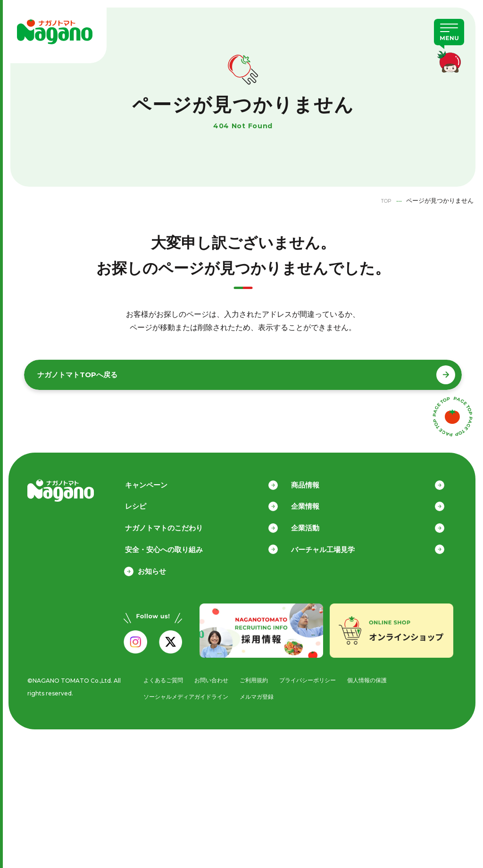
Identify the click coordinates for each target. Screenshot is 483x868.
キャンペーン (159, 478)
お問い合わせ (211, 676)
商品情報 (318, 478)
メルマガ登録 (260, 694)
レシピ (148, 500)
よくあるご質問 (160, 676)
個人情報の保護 (377, 676)
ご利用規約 (256, 676)
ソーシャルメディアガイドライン (184, 694)
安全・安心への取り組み (177, 545)
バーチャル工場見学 (336, 545)
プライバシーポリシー (313, 676)
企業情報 (318, 500)
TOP (384, 200)
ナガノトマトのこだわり (177, 523)
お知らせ (152, 567)
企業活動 (318, 523)
